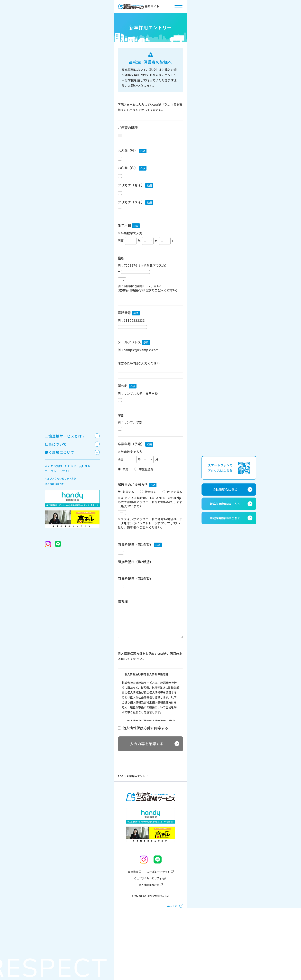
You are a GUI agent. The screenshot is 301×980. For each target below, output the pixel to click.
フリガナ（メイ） (131, 215)
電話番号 (124, 339)
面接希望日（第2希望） (135, 614)
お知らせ (71, 466)
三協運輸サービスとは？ (65, 436)
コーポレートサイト (159, 933)
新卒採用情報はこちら (225, 504)
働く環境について (60, 452)
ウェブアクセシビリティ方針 (150, 939)
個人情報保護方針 (149, 946)
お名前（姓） (128, 154)
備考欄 (123, 662)
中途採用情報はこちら (225, 518)
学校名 (123, 422)
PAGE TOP (172, 967)
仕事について (56, 444)
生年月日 (124, 242)
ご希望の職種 (128, 128)
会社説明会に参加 (225, 489)
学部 (121, 455)
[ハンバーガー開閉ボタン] (178, 6)
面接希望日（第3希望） (135, 635)
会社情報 (133, 933)
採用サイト (139, 6)
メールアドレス (129, 372)
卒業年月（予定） (131, 487)
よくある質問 (53, 466)
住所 (121, 275)
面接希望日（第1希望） (135, 592)
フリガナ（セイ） (131, 195)
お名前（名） (128, 174)
